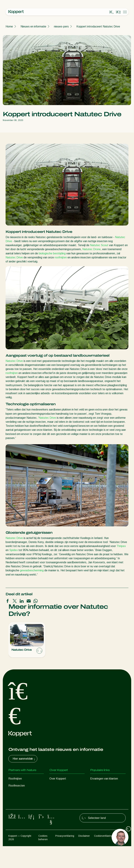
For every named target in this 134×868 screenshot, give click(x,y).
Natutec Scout (99, 245)
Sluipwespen (16, 793)
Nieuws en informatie (33, 26)
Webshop (96, 786)
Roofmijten (15, 779)
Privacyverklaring (65, 858)
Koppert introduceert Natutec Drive (98, 26)
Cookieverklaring (103, 858)
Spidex (14, 550)
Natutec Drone (92, 249)
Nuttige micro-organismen (24, 807)
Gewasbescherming (21, 814)
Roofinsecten (17, 786)
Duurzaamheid (58, 793)
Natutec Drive (14, 257)
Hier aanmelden (24, 759)
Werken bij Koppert (61, 800)
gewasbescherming (32, 570)
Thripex (121, 546)
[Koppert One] (118, 12)
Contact (54, 807)
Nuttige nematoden (20, 800)
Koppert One (98, 793)
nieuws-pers (61, 26)
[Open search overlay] (111, 12)
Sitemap (121, 858)
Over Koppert (58, 779)
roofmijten (61, 257)
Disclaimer (84, 858)
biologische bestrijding (52, 253)
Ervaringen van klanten (104, 779)
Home (9, 26)
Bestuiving (15, 821)
